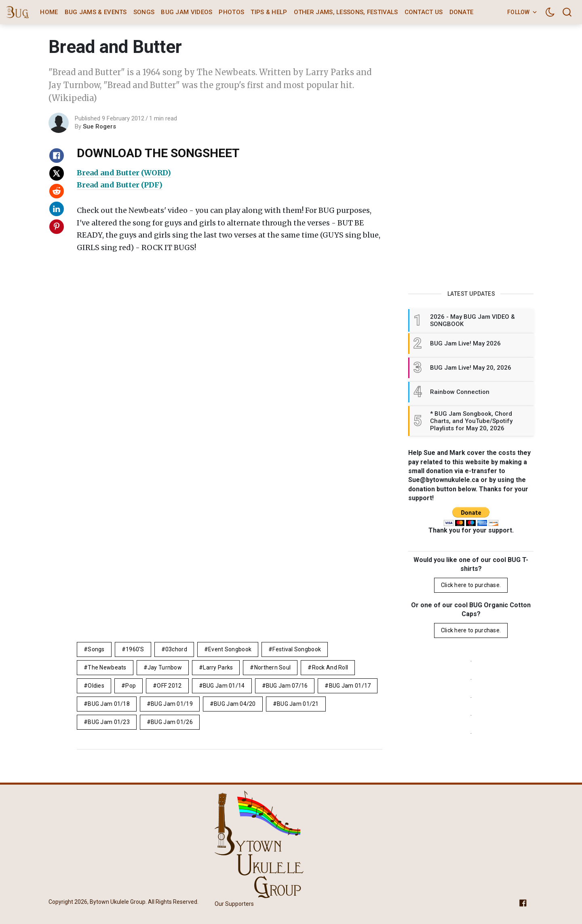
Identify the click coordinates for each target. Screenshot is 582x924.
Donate (462, 12)
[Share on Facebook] (57, 156)
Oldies (96, 686)
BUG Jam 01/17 (350, 686)
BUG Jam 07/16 (287, 686)
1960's (135, 649)
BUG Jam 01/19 (172, 704)
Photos (231, 12)
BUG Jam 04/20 (235, 704)
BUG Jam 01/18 (109, 704)
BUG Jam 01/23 (109, 722)
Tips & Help (269, 12)
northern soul (273, 667)
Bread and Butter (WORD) (124, 173)
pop (131, 686)
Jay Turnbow (165, 667)
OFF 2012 (169, 686)
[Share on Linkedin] (57, 209)
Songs (144, 12)
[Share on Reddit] (57, 191)
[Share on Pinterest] (57, 227)
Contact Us (424, 12)
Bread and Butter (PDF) (120, 185)
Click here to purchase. (471, 585)
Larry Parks (218, 667)
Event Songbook (230, 649)
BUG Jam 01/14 (224, 686)
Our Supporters (234, 904)
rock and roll (330, 667)
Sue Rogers (99, 126)
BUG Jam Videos (187, 12)
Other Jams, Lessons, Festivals (346, 12)
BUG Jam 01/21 (298, 704)
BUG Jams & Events (96, 12)
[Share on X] (57, 173)
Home (49, 12)
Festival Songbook (297, 649)
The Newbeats (107, 667)
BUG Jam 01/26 (172, 722)
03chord (176, 649)
